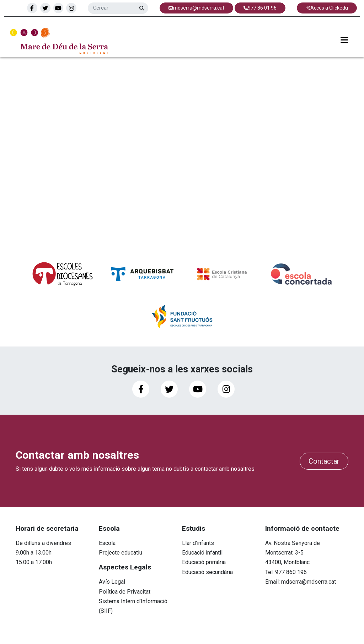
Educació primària (204, 562)
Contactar (324, 461)
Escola (107, 543)
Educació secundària (207, 572)
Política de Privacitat (125, 592)
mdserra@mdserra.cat (309, 582)
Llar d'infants (198, 543)
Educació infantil (202, 553)
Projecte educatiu (121, 553)
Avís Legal (112, 582)
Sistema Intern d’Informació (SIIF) (133, 606)
